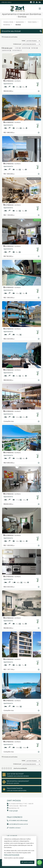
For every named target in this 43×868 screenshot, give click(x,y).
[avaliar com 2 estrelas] (5, 768)
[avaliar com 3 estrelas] (7, 768)
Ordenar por (17, 44)
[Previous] (5, 66)
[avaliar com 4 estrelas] (9, 768)
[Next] (38, 66)
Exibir (24, 41)
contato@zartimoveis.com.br (18, 824)
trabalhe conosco (15, 828)
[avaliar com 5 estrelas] (11, 768)
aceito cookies (27, 862)
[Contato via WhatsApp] (39, 862)
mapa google (13, 811)
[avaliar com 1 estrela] (2, 768)
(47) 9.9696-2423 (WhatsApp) (18, 821)
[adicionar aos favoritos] (39, 91)
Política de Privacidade (12, 855)
